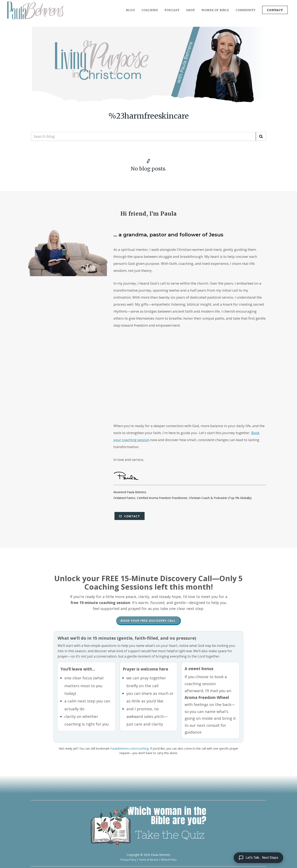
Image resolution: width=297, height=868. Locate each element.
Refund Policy (169, 860)
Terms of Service (148, 860)
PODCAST (172, 10)
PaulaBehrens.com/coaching (129, 748)
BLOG (130, 10)
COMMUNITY (246, 10)
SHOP (191, 10)
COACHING (150, 10)
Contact (130, 516)
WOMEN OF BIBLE (215, 10)
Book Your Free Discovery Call (148, 621)
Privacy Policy (128, 860)
